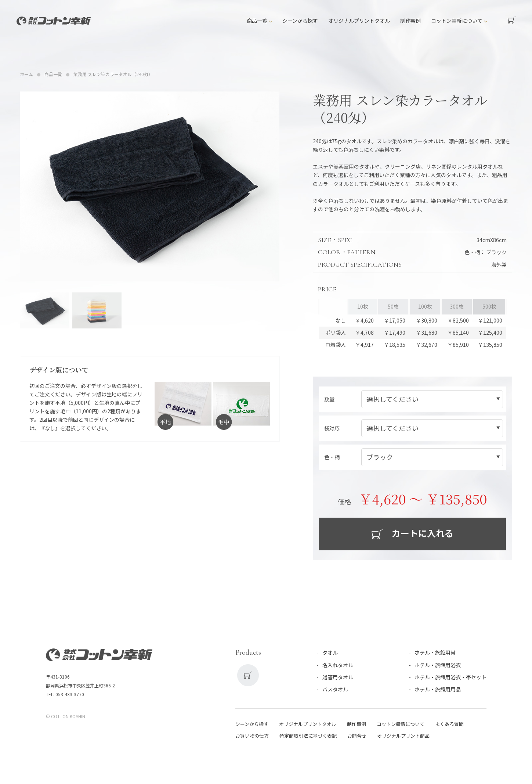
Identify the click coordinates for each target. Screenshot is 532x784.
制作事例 (410, 21)
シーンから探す (300, 21)
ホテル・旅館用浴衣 (438, 665)
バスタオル (335, 689)
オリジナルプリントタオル (359, 21)
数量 (329, 399)
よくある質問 (449, 724)
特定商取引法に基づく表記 (308, 736)
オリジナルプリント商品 (403, 736)
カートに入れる (422, 533)
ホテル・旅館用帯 (435, 653)
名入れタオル (338, 665)
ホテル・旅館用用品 (438, 689)
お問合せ (357, 736)
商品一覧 (257, 21)
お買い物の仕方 (252, 736)
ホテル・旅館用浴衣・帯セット (450, 677)
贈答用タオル (338, 677)
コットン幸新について (457, 21)
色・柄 (332, 457)
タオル (330, 653)
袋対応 (332, 428)
